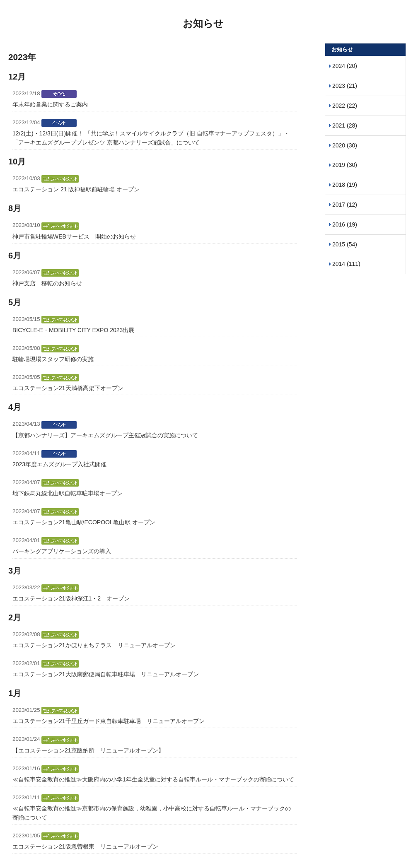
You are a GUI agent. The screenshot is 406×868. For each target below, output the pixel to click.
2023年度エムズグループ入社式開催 (59, 464)
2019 (339, 165)
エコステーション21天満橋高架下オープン (68, 388)
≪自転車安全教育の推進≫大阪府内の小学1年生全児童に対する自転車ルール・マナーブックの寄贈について (153, 779)
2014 (339, 264)
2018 (339, 185)
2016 (339, 224)
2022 (339, 106)
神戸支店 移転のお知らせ (47, 283)
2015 (339, 244)
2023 (339, 86)
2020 (339, 145)
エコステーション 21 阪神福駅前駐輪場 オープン (76, 189)
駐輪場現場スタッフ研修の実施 (53, 359)
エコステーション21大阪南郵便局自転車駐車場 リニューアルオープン (106, 674)
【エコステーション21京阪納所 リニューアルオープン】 (88, 750)
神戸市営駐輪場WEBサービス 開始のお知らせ (74, 236)
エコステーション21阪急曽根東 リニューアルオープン (85, 846)
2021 (339, 125)
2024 (339, 66)
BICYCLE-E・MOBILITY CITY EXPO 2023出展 (73, 330)
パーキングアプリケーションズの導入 (62, 551)
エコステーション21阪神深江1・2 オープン (71, 598)
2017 (339, 205)
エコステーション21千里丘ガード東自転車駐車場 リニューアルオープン (109, 721)
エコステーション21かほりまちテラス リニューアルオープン (94, 645)
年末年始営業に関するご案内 (50, 104)
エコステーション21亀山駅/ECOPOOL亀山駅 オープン (84, 522)
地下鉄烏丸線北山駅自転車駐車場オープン (68, 493)
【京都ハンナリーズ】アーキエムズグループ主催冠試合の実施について (105, 435)
